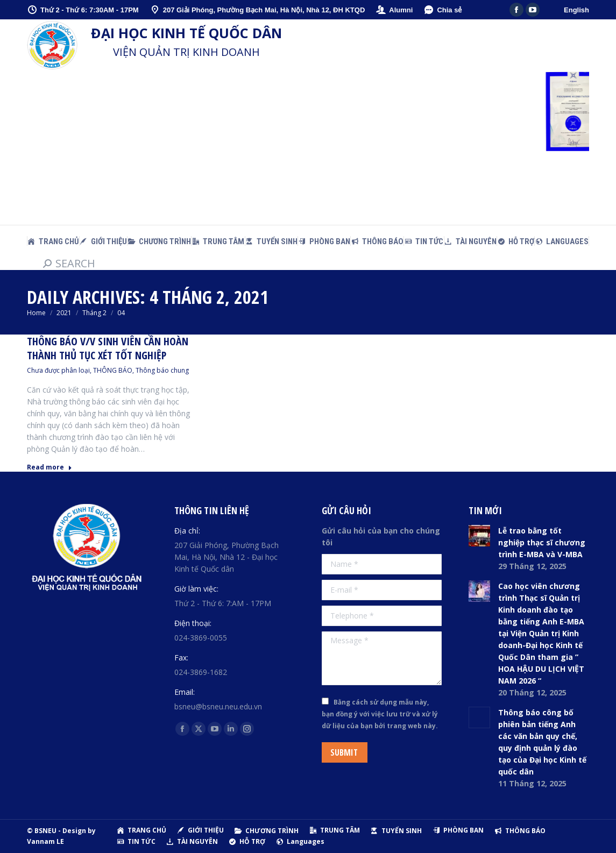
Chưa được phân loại (58, 370)
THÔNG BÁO (113, 370)
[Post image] (479, 536)
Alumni (394, 10)
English (576, 10)
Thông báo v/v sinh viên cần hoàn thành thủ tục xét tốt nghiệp (108, 348)
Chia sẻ (442, 10)
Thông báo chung (162, 370)
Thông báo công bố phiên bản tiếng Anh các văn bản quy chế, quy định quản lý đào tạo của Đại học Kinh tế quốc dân (542, 742)
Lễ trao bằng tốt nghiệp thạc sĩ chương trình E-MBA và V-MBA (542, 542)
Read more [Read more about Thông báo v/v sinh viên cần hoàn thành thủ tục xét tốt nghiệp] (49, 467)
